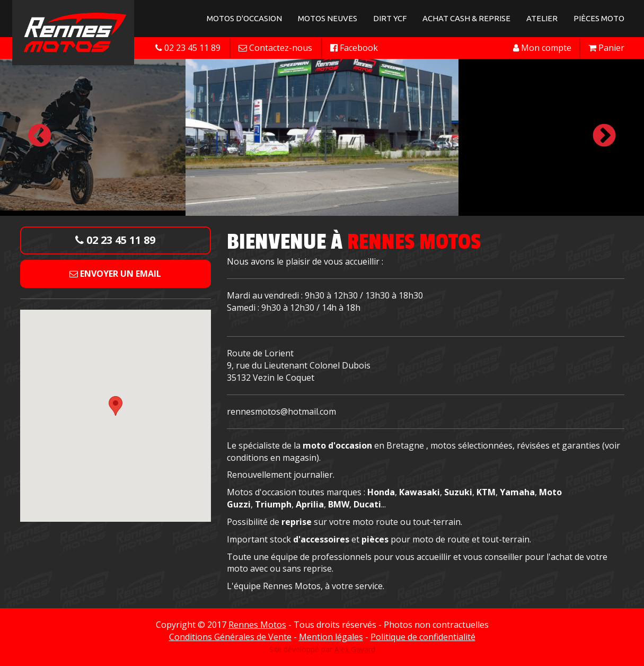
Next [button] (604, 136)
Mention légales (331, 637)
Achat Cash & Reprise (466, 18)
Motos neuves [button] (328, 18)
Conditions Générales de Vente (230, 637)
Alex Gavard (355, 649)
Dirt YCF (390, 18)
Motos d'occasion (244, 18)
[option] (322, 136)
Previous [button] (40, 136)
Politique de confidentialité (423, 637)
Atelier (542, 18)
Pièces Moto (599, 18)
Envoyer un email (115, 274)
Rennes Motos (257, 625)
